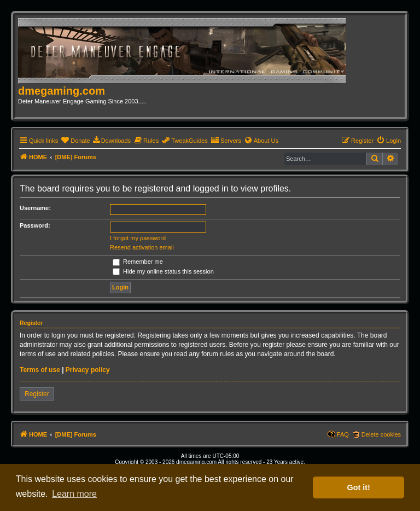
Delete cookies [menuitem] (381, 434)
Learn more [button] (74, 494)
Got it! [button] (359, 487)
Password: (35, 225)
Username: (35, 208)
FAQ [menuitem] (343, 434)
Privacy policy (88, 370)
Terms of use (40, 370)
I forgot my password (138, 238)
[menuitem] (75, 141)
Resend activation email (142, 247)
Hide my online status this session (163, 271)
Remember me (138, 262)
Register (37, 394)
